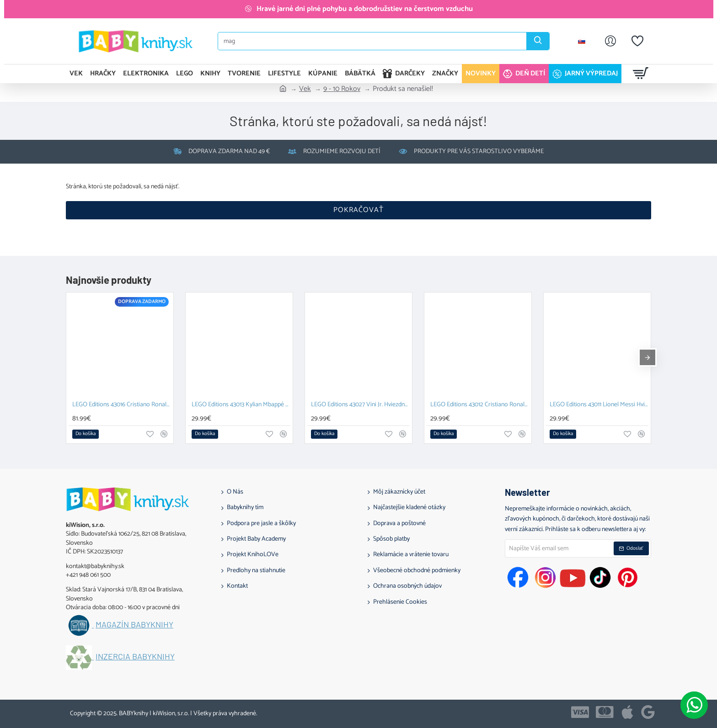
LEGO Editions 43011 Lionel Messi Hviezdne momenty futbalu (599, 405)
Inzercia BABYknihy (135, 657)
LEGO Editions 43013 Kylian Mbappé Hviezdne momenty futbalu (241, 405)
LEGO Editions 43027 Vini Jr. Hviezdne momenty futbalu (360, 405)
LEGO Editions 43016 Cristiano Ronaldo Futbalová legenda (122, 405)
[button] (86, 434)
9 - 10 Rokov (342, 89)
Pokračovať (358, 210)
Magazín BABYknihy (134, 625)
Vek (305, 89)
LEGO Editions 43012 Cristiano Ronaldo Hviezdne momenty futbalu (480, 405)
